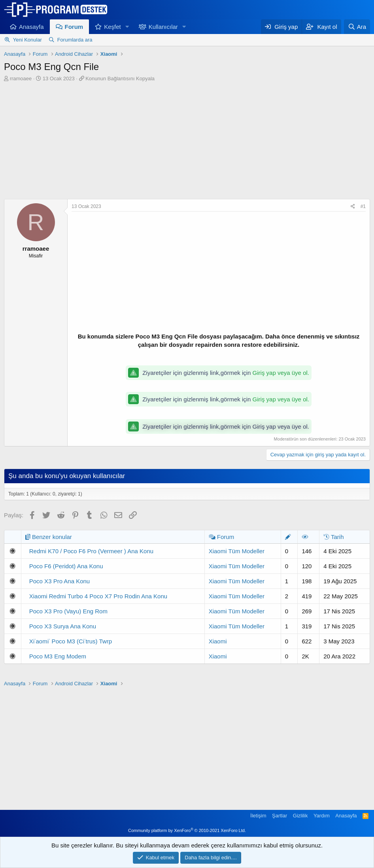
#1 (363, 206)
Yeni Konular (27, 40)
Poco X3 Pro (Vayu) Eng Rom (68, 611)
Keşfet (112, 27)
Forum (74, 27)
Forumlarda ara (75, 40)
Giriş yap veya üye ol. (281, 373)
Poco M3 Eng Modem (58, 656)
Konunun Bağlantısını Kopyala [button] (120, 78)
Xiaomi (218, 641)
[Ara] (357, 27)
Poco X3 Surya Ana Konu (63, 626)
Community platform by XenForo (187, 830)
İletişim (258, 816)
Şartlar (280, 816)
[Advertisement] (187, 142)
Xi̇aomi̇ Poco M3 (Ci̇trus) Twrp (71, 641)
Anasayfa (31, 27)
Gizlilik (300, 816)
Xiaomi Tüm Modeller (237, 551)
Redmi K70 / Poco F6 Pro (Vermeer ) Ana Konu (91, 551)
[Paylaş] (353, 207)
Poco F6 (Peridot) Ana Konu (66, 566)
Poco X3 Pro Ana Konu (59, 581)
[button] (127, 27)
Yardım (322, 816)
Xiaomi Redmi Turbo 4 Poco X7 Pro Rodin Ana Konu (98, 596)
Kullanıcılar (163, 27)
